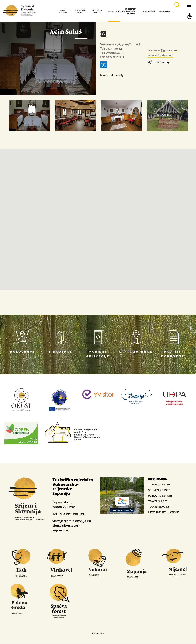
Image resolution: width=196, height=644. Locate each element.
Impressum (98, 633)
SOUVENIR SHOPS (159, 490)
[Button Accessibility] (190, 22)
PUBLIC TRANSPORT (160, 496)
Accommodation (117, 11)
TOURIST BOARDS (159, 507)
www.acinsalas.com (161, 55)
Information (148, 11)
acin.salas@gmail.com (162, 50)
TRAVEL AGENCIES (159, 485)
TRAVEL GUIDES (158, 501)
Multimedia (165, 11)
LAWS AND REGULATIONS (164, 512)
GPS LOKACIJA (159, 63)
